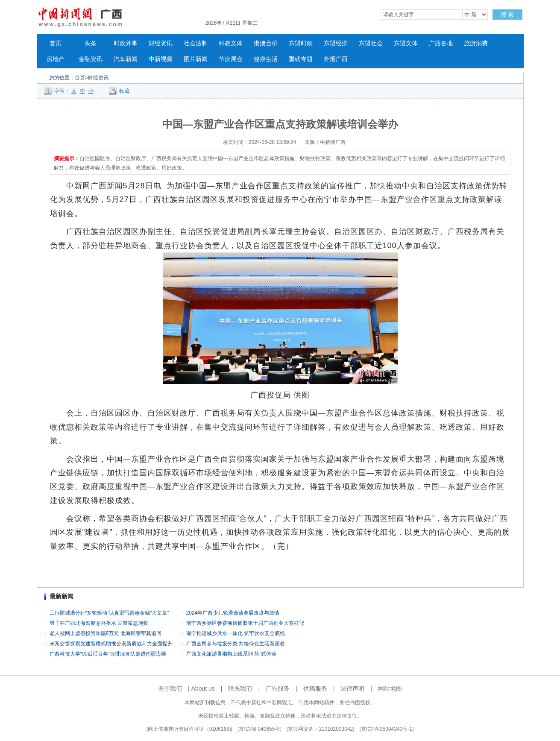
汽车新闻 (126, 59)
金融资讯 (91, 59)
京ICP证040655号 (259, 729)
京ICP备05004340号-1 (387, 729)
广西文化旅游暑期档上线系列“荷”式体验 (232, 654)
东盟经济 (336, 43)
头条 (91, 43)
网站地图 (390, 688)
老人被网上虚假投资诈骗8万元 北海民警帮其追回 (106, 633)
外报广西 (336, 59)
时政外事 (126, 43)
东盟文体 (406, 43)
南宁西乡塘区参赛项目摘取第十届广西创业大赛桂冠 (245, 623)
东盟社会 (371, 43)
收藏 (124, 91)
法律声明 (352, 688)
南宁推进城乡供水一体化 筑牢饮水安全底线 (236, 633)
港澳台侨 (266, 43)
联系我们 (240, 688)
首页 (56, 43)
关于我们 (170, 688)
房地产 (56, 59)
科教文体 (231, 43)
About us (203, 688)
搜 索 (507, 15)
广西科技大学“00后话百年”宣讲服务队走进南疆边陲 (108, 654)
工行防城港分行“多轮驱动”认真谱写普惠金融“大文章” (109, 613)
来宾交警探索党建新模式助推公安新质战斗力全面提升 (111, 644)
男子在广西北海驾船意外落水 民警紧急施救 (99, 623)
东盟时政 (301, 43)
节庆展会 (231, 59)
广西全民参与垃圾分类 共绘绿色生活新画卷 (236, 644)
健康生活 (266, 59)
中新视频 (161, 59)
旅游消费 (476, 43)
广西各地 (441, 43)
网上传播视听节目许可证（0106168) (189, 729)
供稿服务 (315, 688)
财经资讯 (161, 43)
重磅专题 (301, 59)
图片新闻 (196, 59)
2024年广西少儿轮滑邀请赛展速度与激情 (233, 613)
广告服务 (278, 688)
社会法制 (196, 43)
